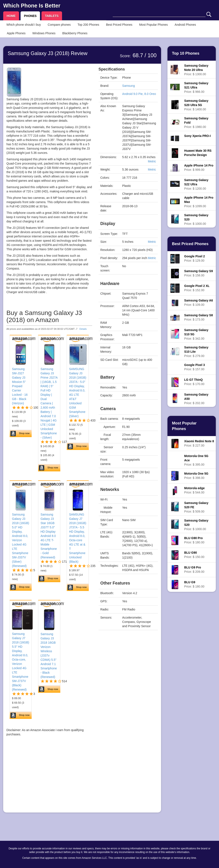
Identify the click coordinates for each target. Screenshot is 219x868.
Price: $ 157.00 (194, 367)
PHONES (30, 16)
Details (83, 329)
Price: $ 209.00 (194, 570)
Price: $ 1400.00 (196, 105)
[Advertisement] (49, 779)
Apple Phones (16, 33)
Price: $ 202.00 (196, 399)
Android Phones (185, 25)
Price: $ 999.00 (199, 168)
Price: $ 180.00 (194, 540)
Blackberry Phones (75, 33)
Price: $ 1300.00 (196, 70)
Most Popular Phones (154, 25)
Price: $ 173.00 (198, 317)
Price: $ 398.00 (196, 476)
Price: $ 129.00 (194, 258)
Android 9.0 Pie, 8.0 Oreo (139, 94)
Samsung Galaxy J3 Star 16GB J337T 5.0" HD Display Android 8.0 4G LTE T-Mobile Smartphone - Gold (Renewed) (49, 536)
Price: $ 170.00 (194, 382)
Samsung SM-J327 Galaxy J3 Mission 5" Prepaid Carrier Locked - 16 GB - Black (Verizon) (20, 386)
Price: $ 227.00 (199, 443)
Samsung (128, 86)
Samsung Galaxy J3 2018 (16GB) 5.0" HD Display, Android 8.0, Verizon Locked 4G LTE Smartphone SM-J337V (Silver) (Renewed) (21, 540)
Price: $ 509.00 (196, 507)
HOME (11, 16)
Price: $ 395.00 (196, 460)
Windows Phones (44, 33)
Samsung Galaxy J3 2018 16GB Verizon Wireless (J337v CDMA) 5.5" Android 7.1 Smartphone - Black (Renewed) (49, 655)
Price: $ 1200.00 (196, 184)
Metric (152, 161)
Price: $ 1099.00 (199, 202)
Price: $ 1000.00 (196, 219)
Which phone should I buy (24, 25)
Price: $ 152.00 (197, 288)
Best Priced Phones (119, 25)
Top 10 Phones (186, 53)
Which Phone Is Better (32, 6)
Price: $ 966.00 (196, 87)
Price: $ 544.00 (194, 490)
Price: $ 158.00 (198, 273)
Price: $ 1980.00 (196, 123)
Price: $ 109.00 (198, 303)
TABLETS (52, 16)
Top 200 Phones (88, 25)
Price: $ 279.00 (196, 352)
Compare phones (59, 25)
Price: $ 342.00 (196, 334)
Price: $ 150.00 (194, 555)
